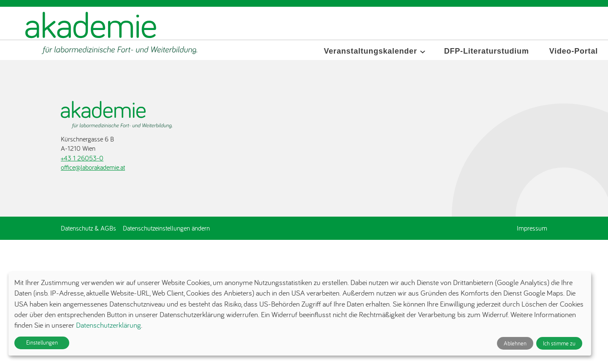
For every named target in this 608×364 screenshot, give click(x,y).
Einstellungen (42, 342)
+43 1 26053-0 (82, 158)
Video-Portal (574, 51)
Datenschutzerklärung (109, 325)
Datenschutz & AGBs (88, 228)
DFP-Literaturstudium (487, 51)
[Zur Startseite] (111, 33)
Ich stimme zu (559, 343)
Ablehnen (515, 343)
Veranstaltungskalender (370, 51)
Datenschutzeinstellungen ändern (166, 228)
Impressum (532, 228)
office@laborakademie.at (93, 167)
